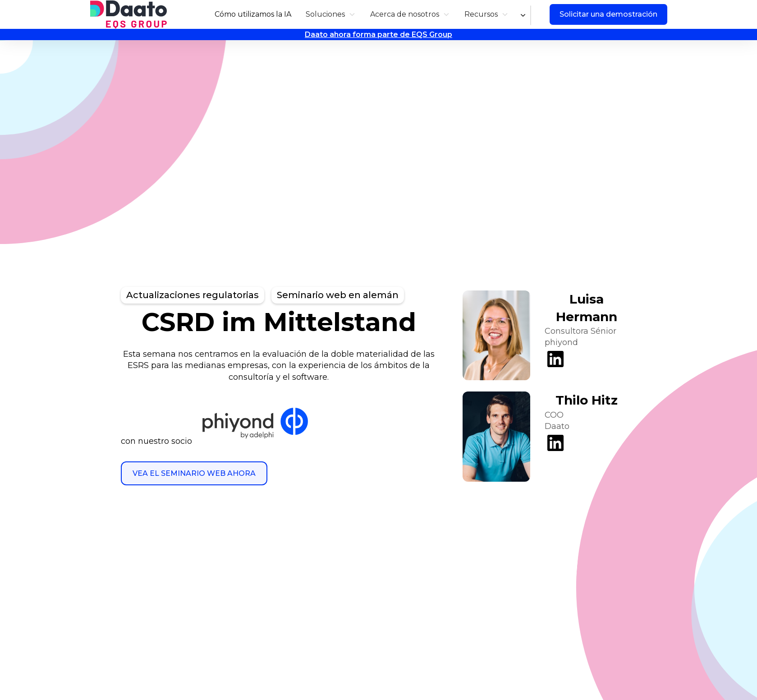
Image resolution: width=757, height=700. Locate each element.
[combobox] (531, 15)
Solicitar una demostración (608, 14)
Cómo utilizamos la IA (253, 14)
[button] (331, 14)
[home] (128, 14)
